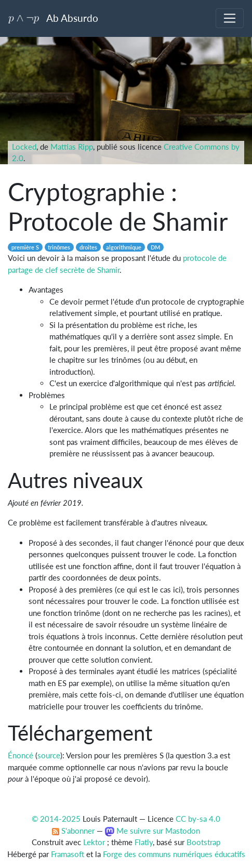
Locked (24, 147)
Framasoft (68, 854)
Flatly (144, 842)
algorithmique (124, 247)
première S (25, 247)
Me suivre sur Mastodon (152, 831)
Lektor (94, 842)
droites (88, 247)
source (49, 755)
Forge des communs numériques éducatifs (174, 854)
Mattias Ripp (72, 147)
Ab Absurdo (53, 18)
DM (155, 247)
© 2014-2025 (56, 819)
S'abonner (73, 831)
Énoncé (21, 755)
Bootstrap (203, 842)
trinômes (59, 247)
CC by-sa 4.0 (198, 819)
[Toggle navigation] (230, 18)
